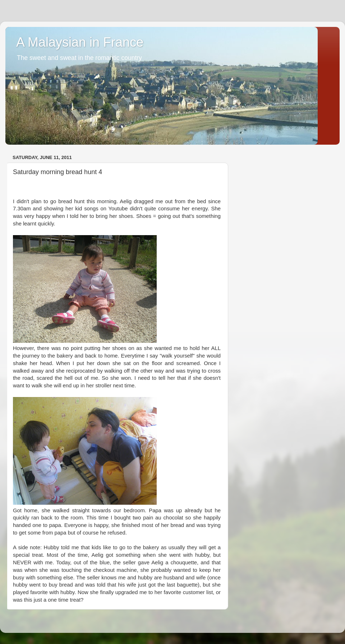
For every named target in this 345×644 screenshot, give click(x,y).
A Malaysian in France (80, 42)
